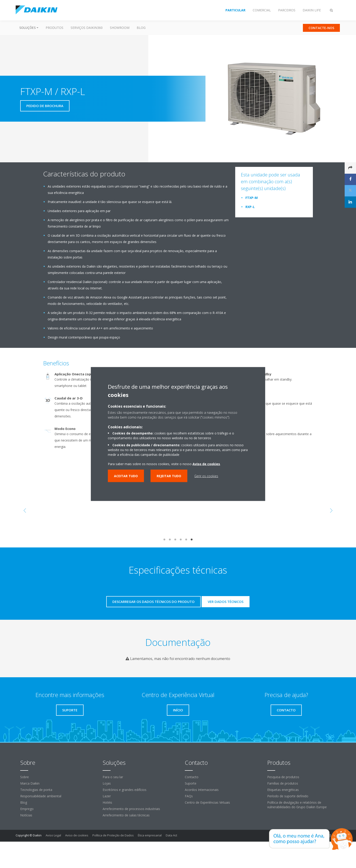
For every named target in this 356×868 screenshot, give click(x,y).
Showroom (120, 28)
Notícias (26, 815)
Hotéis (107, 802)
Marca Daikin (30, 783)
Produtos (54, 28)
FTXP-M (252, 198)
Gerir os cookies (206, 476)
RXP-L (250, 207)
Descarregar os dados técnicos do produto (153, 602)
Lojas (107, 783)
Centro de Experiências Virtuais (207, 802)
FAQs (189, 796)
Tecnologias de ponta (36, 790)
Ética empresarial (150, 835)
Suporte (191, 783)
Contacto (192, 777)
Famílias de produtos (283, 783)
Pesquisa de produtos (283, 777)
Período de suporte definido (288, 796)
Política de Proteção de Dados (113, 835)
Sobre (25, 777)
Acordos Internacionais (202, 790)
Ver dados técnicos (226, 602)
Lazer (107, 796)
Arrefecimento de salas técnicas (126, 815)
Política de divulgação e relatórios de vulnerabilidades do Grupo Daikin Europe (297, 805)
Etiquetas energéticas (283, 790)
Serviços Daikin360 (87, 28)
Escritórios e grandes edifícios (125, 790)
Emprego (27, 809)
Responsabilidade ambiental (41, 796)
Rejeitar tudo (169, 476)
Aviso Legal (53, 835)
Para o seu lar (113, 777)
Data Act (171, 835)
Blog (141, 28)
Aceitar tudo (126, 476)
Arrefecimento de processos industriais (131, 809)
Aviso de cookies (77, 835)
